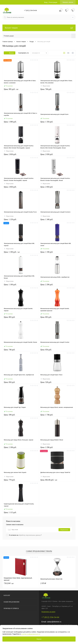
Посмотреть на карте (48, 612)
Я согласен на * (25, 535)
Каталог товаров (39, 28)
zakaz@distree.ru (54, 622)
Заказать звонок (68, 2)
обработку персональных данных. (30, 535)
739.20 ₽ (9, 583)
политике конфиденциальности (31, 634)
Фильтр (10, 53)
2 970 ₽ (43, 583)
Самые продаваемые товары (39, 551)
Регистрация (53, 2)
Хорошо (39, 639)
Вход (46, 2)
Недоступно (45, 86)
